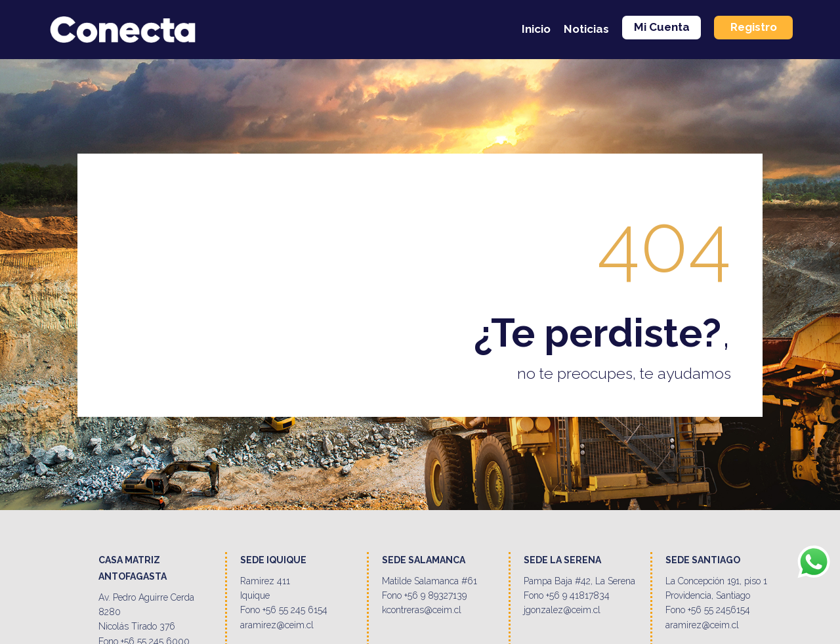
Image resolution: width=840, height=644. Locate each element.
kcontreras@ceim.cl (422, 610)
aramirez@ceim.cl (277, 625)
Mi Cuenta (662, 27)
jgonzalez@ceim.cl (562, 610)
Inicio (536, 29)
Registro (754, 27)
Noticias (586, 29)
